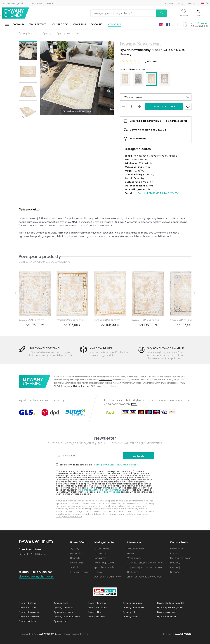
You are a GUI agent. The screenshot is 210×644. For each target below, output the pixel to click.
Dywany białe (60, 603)
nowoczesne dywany (118, 376)
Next (24, 125)
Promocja (176, 567)
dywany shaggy (105, 380)
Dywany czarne (27, 607)
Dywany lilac (94, 612)
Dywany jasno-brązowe (170, 607)
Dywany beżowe (27, 603)
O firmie (169, 3)
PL (207, 3)
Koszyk (204, 15)
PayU (134, 404)
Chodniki (80, 24)
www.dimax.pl (183, 634)
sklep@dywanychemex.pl (69, 516)
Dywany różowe (96, 616)
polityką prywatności (109, 492)
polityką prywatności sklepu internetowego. (116, 465)
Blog (181, 3)
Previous (31, 125)
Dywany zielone (27, 621)
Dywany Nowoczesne (68, 33)
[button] (156, 97)
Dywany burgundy (132, 603)
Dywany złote (61, 621)
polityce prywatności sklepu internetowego (102, 490)
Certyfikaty (133, 572)
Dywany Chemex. (47, 634)
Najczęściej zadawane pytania (144, 567)
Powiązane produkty (40, 256)
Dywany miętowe (166, 612)
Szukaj (144, 13)
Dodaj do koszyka (164, 106)
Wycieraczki (60, 24)
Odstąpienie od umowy (107, 576)
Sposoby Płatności (104, 567)
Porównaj (191, 15)
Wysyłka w (13, 3)
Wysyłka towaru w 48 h (166, 348)
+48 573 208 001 (199, 26)
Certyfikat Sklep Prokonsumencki (146, 562)
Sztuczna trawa (79, 572)
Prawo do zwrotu (41, 3)
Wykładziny (38, 24)
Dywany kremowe (63, 612)
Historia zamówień (181, 558)
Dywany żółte (130, 612)
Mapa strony (134, 558)
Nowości (114, 24)
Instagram (161, 24)
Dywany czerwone (63, 607)
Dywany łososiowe (29, 612)
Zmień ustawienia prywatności (144, 576)
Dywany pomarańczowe (66, 616)
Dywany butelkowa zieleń (171, 603)
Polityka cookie (135, 548)
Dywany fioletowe (97, 607)
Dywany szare (130, 616)
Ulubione (177, 15)
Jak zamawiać (138, 139)
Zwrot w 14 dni (101, 348)
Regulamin (100, 558)
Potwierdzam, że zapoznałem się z (97, 464)
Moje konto (162, 15)
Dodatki (97, 24)
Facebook (168, 24)
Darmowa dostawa (45, 348)
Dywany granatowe (133, 607)
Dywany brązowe (97, 603)
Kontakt (192, 3)
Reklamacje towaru (105, 562)
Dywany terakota (166, 616)
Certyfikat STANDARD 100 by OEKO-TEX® (159, 193)
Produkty (175, 562)
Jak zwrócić (100, 553)
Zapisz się (142, 456)
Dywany (19, 24)
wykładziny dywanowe (80, 386)
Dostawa (99, 572)
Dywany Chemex (16, 13)
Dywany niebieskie (29, 616)
